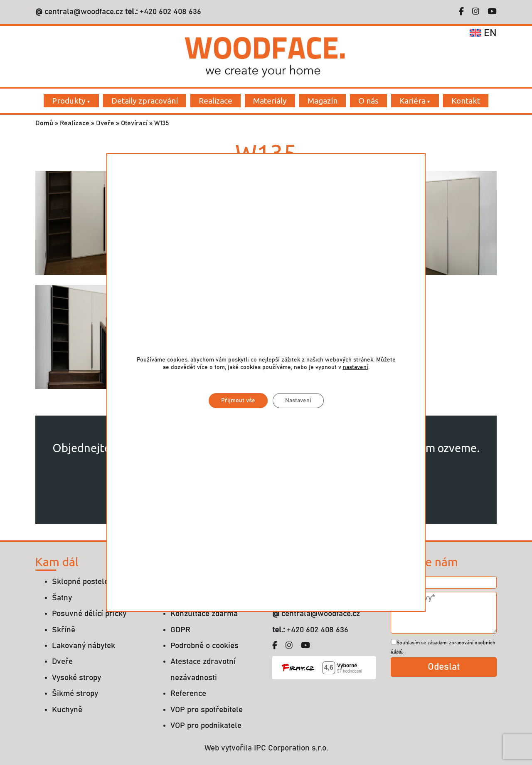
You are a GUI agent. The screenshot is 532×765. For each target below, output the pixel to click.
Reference (188, 694)
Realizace (216, 101)
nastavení (356, 367)
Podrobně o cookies (204, 646)
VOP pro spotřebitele (207, 710)
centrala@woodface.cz (84, 12)
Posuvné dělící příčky (89, 614)
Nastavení (298, 401)
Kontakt (466, 101)
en (483, 33)
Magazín (323, 101)
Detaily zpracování (145, 101)
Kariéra (413, 101)
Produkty (69, 101)
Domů (44, 123)
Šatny (62, 598)
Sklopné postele (80, 582)
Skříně (64, 630)
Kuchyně (67, 710)
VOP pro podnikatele (206, 726)
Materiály (270, 101)
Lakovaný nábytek (84, 646)
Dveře (105, 123)
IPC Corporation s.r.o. (291, 748)
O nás (368, 101)
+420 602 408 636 (169, 12)
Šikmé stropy (75, 694)
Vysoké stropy (76, 678)
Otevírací (134, 123)
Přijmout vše (238, 401)
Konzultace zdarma (204, 614)
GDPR (180, 630)
